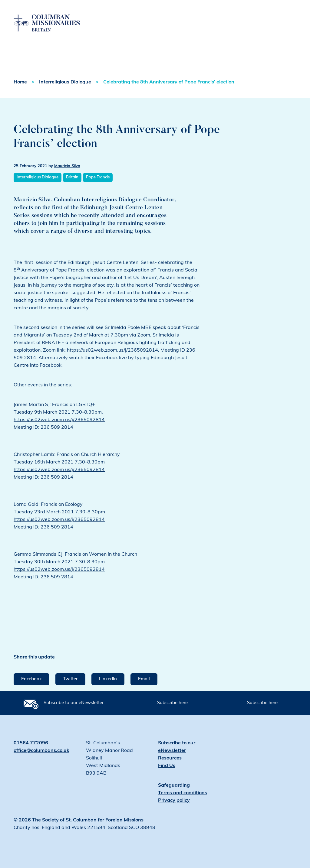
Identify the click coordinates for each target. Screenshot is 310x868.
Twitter (70, 679)
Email (144, 679)
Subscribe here (172, 703)
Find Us (167, 766)
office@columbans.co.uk (41, 751)
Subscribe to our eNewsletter (74, 703)
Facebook (31, 679)
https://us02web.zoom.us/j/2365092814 (112, 350)
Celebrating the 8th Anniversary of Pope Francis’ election (169, 82)
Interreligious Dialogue (65, 82)
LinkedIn (108, 679)
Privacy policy (174, 801)
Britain (72, 177)
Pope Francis (98, 177)
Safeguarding (174, 785)
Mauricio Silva (67, 166)
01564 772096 (31, 743)
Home (20, 82)
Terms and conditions (183, 793)
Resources (170, 758)
